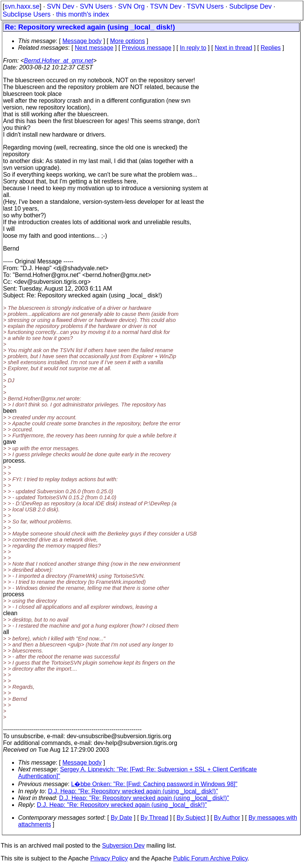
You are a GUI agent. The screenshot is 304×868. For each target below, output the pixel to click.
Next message (94, 48)
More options (128, 41)
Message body (82, 41)
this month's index (83, 14)
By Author (227, 818)
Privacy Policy (109, 858)
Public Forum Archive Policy (210, 858)
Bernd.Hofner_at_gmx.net (59, 61)
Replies (271, 48)
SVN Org (131, 6)
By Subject (191, 818)
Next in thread (233, 48)
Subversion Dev (124, 846)
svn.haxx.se (22, 6)
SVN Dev (60, 6)
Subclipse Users (27, 14)
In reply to (193, 48)
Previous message (147, 48)
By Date (121, 818)
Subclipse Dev (250, 6)
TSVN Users (205, 6)
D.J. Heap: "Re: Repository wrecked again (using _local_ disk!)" (133, 791)
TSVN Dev (166, 6)
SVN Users (96, 6)
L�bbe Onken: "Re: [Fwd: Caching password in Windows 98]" (154, 784)
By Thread (155, 818)
